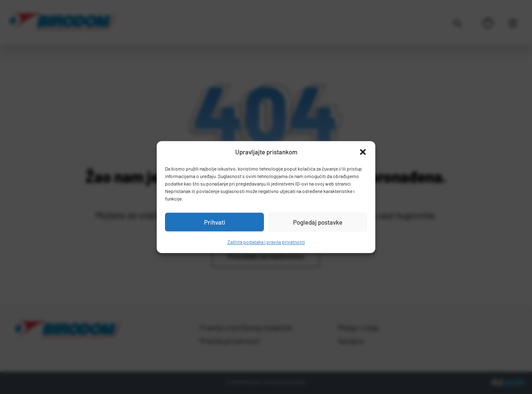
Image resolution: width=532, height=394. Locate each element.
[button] (363, 152)
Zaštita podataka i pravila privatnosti (266, 242)
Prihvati (215, 222)
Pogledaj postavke (318, 222)
